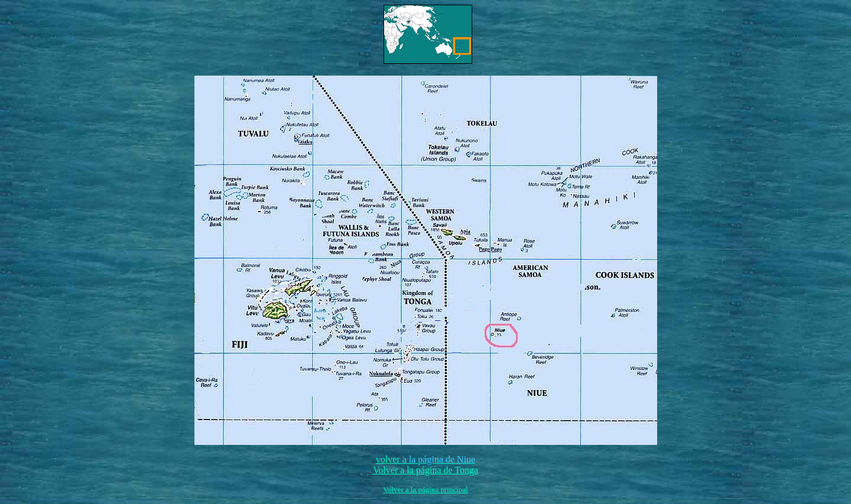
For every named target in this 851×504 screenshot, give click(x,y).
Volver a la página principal (425, 490)
